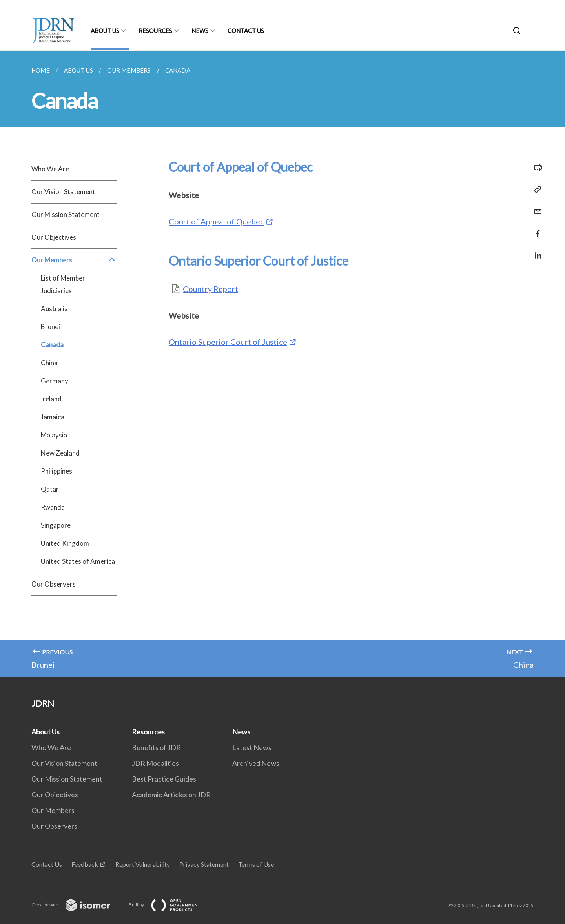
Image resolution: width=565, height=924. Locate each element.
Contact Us (246, 31)
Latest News (252, 747)
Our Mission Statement (66, 214)
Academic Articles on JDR (171, 795)
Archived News (256, 763)
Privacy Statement (204, 864)
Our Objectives (54, 237)
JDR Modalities (155, 763)
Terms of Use (256, 864)
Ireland (51, 399)
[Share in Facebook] (536, 229)
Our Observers (54, 584)
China (49, 363)
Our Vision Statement (63, 192)
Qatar (50, 489)
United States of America (78, 561)
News (200, 31)
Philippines (56, 471)
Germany (55, 381)
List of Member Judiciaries (63, 284)
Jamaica (53, 417)
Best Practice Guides (164, 779)
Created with (77, 905)
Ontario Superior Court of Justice (228, 342)
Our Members (74, 260)
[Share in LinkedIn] (536, 251)
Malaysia (54, 435)
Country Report (211, 289)
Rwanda (53, 507)
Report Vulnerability (143, 864)
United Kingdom (65, 543)
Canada (52, 345)
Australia (54, 309)
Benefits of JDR (156, 747)
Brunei (50, 327)
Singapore (56, 525)
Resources (155, 31)
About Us (105, 31)
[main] (282, 364)
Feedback (85, 864)
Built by (171, 905)
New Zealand (60, 453)
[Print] (536, 168)
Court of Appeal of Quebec (216, 221)
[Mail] (536, 207)
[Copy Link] (536, 190)
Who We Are (50, 169)
